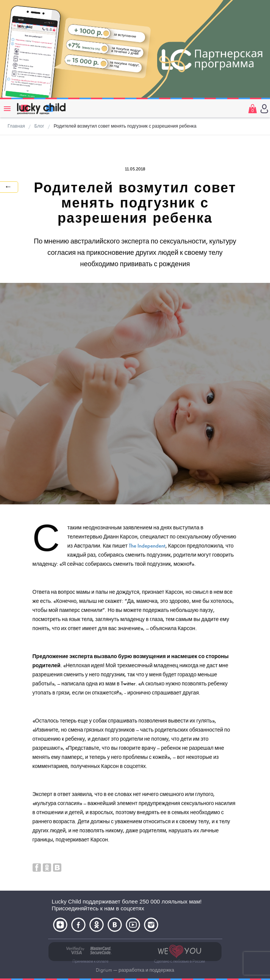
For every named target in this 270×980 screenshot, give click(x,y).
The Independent (147, 546)
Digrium (104, 970)
